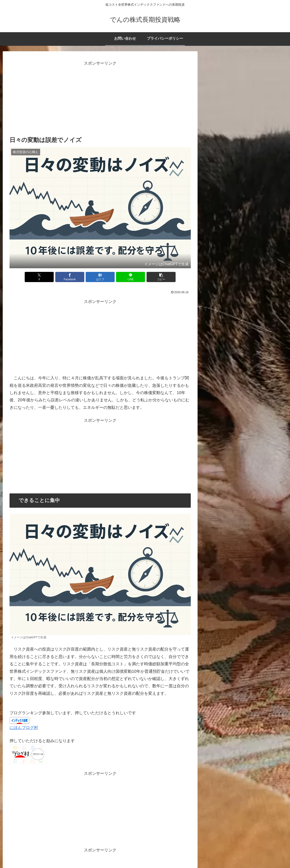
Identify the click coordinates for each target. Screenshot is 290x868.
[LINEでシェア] (130, 277)
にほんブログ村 (24, 728)
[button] (161, 277)
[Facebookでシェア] (70, 277)
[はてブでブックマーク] (100, 277)
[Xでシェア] (39, 277)
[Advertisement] (100, 99)
